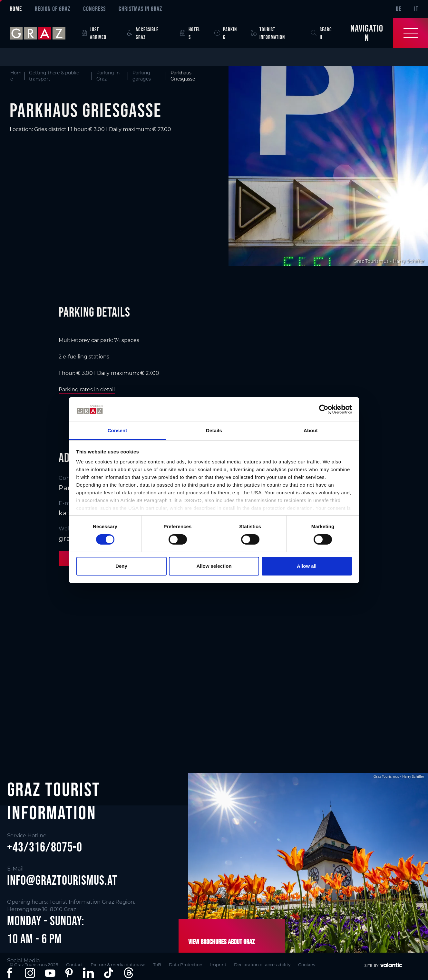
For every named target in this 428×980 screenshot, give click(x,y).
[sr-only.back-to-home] (42, 33)
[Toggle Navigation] (384, 33)
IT (416, 9)
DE (399, 9)
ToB (157, 965)
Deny (121, 566)
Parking (226, 33)
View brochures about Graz (221, 942)
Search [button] (321, 33)
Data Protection (186, 965)
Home (16, 9)
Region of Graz (53, 9)
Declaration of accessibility (262, 965)
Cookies (306, 965)
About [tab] (311, 430)
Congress (94, 9)
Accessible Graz (143, 33)
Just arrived (94, 33)
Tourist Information (268, 33)
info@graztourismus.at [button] (62, 880)
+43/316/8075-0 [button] (45, 847)
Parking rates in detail (87, 390)
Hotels (190, 33)
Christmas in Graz (140, 9)
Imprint (218, 965)
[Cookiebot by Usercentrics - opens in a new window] (324, 409)
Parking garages (142, 76)
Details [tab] (214, 430)
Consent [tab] (117, 430)
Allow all (307, 566)
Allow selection (214, 566)
